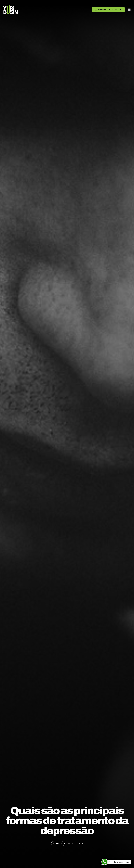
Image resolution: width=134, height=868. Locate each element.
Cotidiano (58, 844)
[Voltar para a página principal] (10, 10)
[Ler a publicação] (67, 853)
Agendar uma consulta (108, 10)
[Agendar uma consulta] (116, 862)
